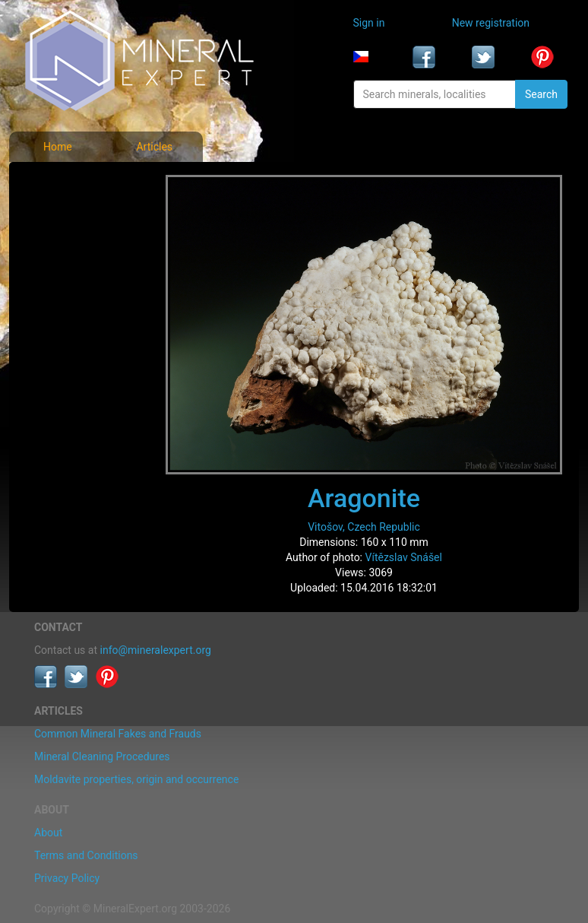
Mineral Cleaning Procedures (102, 756)
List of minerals (73, 216)
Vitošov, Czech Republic (364, 527)
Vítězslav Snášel (404, 557)
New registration (491, 23)
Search (541, 94)
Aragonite (364, 498)
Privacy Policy (67, 878)
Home (58, 147)
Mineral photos (71, 182)
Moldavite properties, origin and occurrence (136, 779)
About (48, 833)
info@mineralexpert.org (156, 650)
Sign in (369, 23)
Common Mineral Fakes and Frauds (118, 734)
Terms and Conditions (86, 855)
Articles (154, 147)
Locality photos (72, 249)
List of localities (73, 283)
